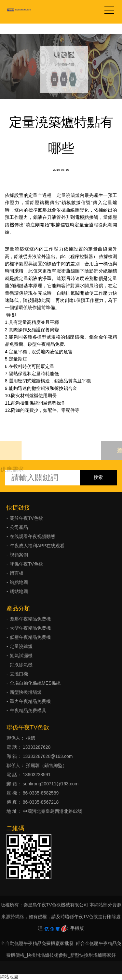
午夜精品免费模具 (28, 710)
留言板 (17, 573)
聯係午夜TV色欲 (26, 564)
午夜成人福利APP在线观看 (37, 546)
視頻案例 (19, 555)
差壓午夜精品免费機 (30, 619)
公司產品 (19, 527)
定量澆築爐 (68, 195)
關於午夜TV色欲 (26, 518)
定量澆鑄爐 (21, 646)
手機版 (77, 928)
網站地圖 (19, 591)
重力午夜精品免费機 (30, 701)
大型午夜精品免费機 (30, 628)
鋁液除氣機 (21, 665)
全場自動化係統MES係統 (35, 683)
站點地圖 (19, 582)
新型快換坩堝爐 (26, 692)
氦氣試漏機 (21, 656)
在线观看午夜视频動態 (33, 536)
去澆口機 (19, 674)
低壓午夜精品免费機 (30, 637)
